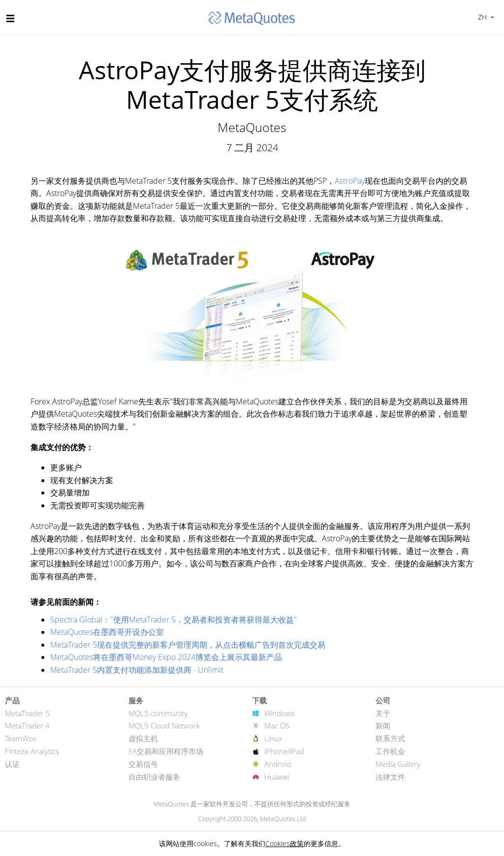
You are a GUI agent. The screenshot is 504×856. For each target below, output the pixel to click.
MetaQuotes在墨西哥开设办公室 (107, 632)
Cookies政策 (284, 843)
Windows (279, 713)
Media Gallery (398, 764)
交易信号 (143, 764)
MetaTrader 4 (27, 725)
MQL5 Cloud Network (164, 725)
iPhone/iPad (284, 751)
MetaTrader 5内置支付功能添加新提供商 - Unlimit (137, 670)
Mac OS (277, 725)
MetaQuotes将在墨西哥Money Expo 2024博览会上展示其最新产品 (166, 657)
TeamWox (21, 738)
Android (278, 764)
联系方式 (390, 738)
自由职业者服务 (154, 777)
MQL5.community (158, 713)
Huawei (277, 777)
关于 (383, 713)
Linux (273, 738)
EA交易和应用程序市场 (166, 751)
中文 (481, 17)
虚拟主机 (143, 738)
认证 (12, 764)
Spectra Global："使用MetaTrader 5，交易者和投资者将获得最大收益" (173, 620)
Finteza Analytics (32, 751)
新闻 (383, 725)
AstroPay (350, 181)
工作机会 (390, 751)
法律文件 (390, 777)
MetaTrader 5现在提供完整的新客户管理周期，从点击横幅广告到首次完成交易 (188, 645)
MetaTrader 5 (27, 713)
